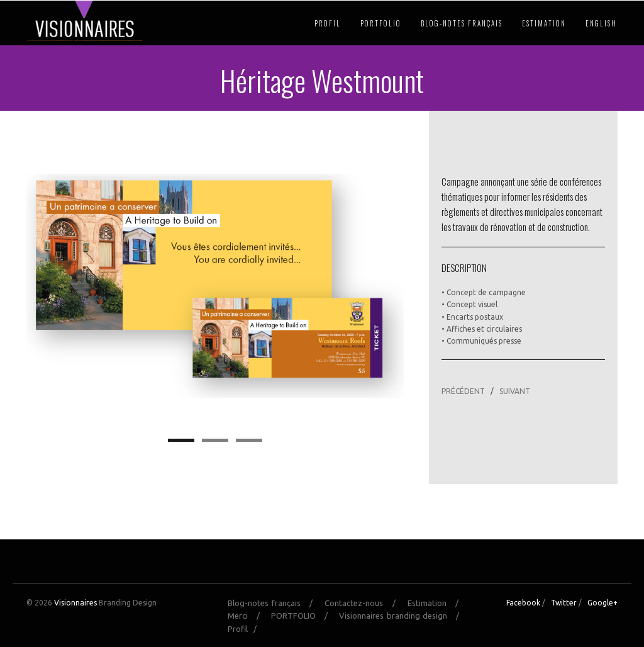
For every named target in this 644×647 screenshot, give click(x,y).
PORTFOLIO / (303, 616)
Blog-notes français (462, 23)
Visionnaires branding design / (403, 616)
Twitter (564, 603)
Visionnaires (75, 603)
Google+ (602, 603)
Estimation (544, 23)
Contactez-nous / (364, 603)
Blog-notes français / (275, 603)
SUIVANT (515, 391)
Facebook (523, 603)
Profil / (245, 629)
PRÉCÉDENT (463, 391)
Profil (328, 23)
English (601, 23)
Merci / (248, 616)
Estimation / (437, 603)
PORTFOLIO (381, 23)
